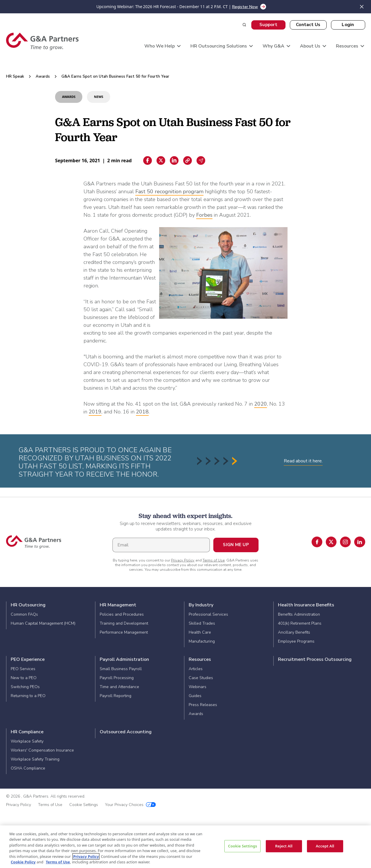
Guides (195, 696)
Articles (196, 669)
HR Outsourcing (28, 605)
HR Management (118, 605)
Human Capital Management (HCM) (43, 623)
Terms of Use (214, 560)
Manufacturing (202, 641)
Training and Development (124, 623)
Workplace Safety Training (35, 759)
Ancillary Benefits (294, 632)
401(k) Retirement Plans (300, 623)
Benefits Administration (299, 614)
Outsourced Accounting (126, 732)
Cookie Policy (23, 862)
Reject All (284, 846)
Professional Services (208, 614)
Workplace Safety (27, 741)
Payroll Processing (117, 678)
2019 (95, 412)
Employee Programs (296, 641)
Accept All (325, 846)
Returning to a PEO (28, 696)
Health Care (200, 632)
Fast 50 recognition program (169, 192)
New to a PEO (24, 678)
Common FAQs (24, 614)
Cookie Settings (84, 805)
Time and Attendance (119, 687)
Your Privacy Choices (130, 805)
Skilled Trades (202, 623)
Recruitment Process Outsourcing (315, 659)
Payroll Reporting (116, 696)
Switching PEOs (25, 687)
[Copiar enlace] (188, 161)
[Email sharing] (201, 161)
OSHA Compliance (28, 768)
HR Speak (15, 76)
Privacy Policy (183, 560)
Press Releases (203, 705)
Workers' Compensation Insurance (42, 750)
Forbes (204, 215)
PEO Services (23, 669)
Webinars (198, 687)
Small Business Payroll (121, 669)
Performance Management (124, 632)
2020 (261, 404)
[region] (185, 847)
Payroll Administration (124, 659)
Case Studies (201, 678)
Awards (43, 76)
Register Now (245, 7)
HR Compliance (27, 732)
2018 (142, 412)
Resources (200, 659)
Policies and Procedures (122, 614)
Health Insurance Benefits (306, 605)
